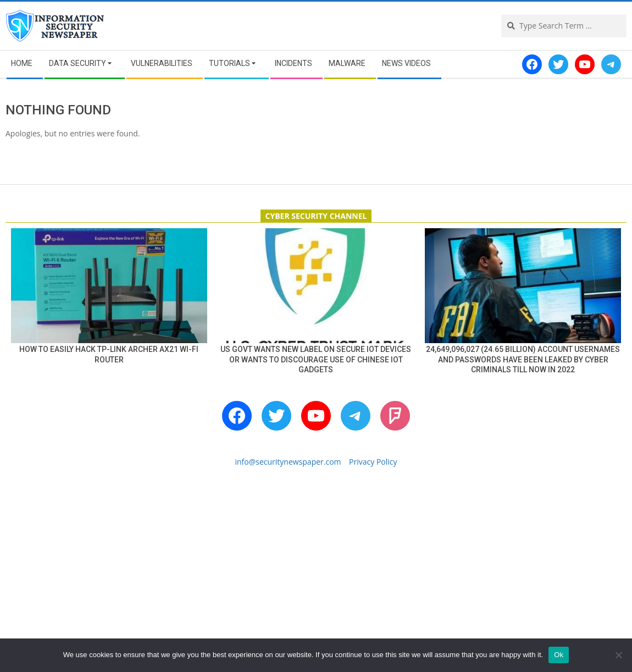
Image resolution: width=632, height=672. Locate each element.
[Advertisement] (316, 570)
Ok (559, 655)
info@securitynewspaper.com (288, 462)
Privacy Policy (373, 462)
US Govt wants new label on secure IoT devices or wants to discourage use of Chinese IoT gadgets (316, 359)
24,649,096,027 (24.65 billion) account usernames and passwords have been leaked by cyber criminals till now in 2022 (523, 359)
